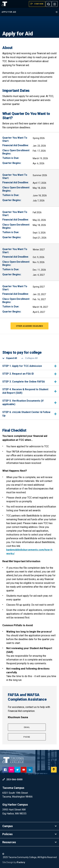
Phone (27, 737)
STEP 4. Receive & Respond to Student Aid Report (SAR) (29, 391)
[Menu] (55, 4)
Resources (29, 842)
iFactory (21, 862)
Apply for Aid (29, 12)
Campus (29, 826)
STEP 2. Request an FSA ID (29, 374)
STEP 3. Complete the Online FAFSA (29, 382)
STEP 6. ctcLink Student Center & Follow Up (29, 414)
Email (27, 727)
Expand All (10, 358)
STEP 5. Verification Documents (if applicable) (29, 402)
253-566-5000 (12, 779)
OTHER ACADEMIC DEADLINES (29, 326)
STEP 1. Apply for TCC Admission (29, 366)
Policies (29, 834)
